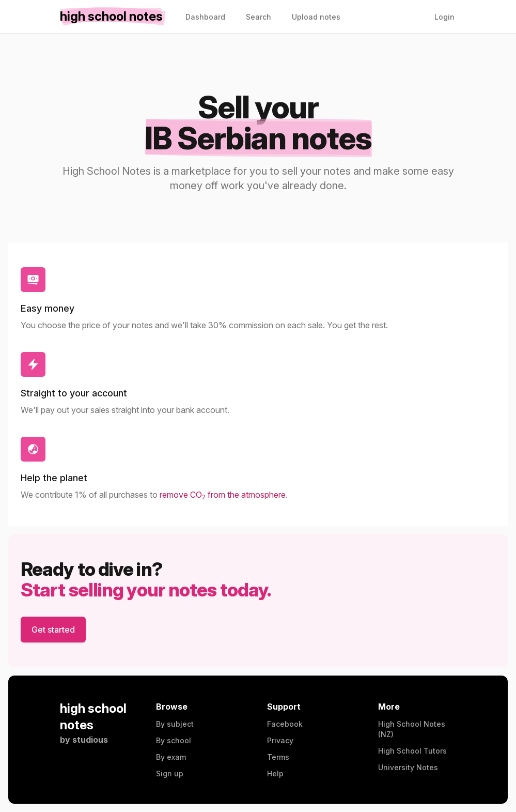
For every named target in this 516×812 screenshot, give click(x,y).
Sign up (170, 773)
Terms (278, 757)
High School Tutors (412, 751)
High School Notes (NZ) (412, 729)
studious (90, 740)
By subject (175, 724)
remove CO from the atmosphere (223, 495)
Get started (53, 630)
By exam (171, 757)
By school (174, 740)
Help (275, 773)
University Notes (408, 767)
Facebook (285, 724)
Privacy (280, 740)
